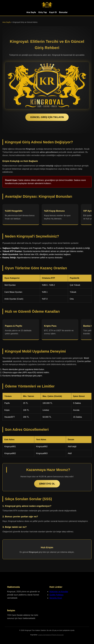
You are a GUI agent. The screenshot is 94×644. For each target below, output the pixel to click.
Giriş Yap (43, 12)
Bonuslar (63, 12)
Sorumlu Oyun (56, 598)
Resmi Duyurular (58, 635)
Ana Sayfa (31, 12)
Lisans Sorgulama (44, 635)
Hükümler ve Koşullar (59, 592)
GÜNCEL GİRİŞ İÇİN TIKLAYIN (47, 117)
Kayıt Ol (53, 12)
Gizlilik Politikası (56, 595)
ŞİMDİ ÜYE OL (47, 484)
